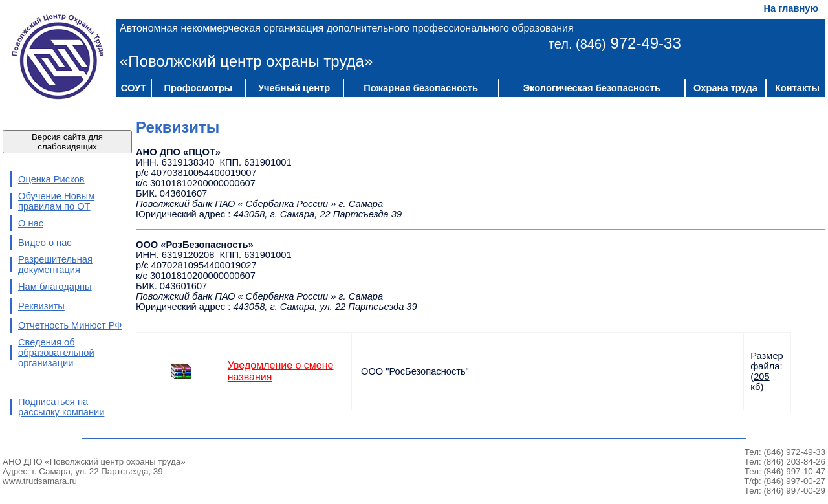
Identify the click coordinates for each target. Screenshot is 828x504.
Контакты (797, 88)
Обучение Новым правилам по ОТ (56, 201)
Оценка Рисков (51, 179)
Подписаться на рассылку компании (61, 407)
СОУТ (134, 88)
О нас (31, 223)
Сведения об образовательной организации (56, 353)
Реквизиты (41, 306)
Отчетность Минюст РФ (70, 325)
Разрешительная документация (55, 265)
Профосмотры (198, 88)
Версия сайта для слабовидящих (67, 142)
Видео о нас (45, 243)
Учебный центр (294, 88)
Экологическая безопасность (592, 88)
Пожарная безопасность (421, 88)
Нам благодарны (55, 287)
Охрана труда (725, 88)
